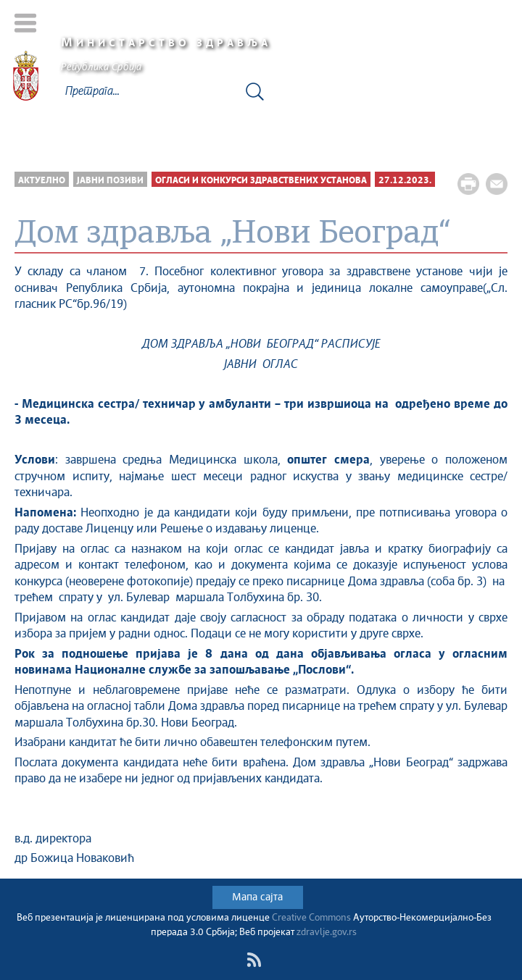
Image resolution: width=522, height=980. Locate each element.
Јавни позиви (110, 181)
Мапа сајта (257, 897)
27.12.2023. (405, 181)
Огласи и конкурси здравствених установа (261, 181)
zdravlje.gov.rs (327, 933)
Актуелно (42, 181)
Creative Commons (311, 918)
